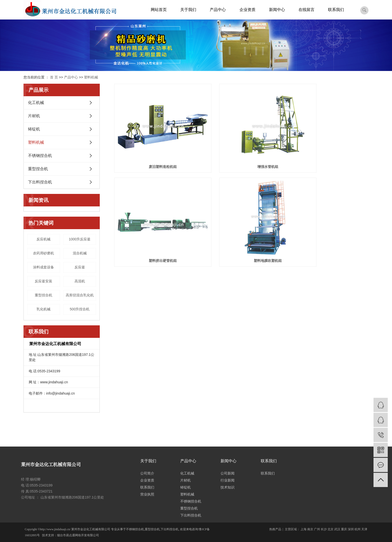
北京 (330, 529)
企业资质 (247, 10)
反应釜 (80, 267)
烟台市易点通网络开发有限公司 (78, 535)
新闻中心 (277, 10)
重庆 (344, 529)
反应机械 (43, 239)
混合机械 (80, 253)
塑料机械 (91, 77)
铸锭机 (34, 129)
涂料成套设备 (43, 267)
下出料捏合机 (40, 182)
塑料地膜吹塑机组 (154, 232)
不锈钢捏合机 (40, 156)
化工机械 (36, 103)
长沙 (324, 529)
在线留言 (306, 10)
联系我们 (336, 10)
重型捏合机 (38, 169)
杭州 (357, 529)
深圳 (351, 529)
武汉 (337, 529)
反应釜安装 (43, 281)
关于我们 (188, 10)
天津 (364, 529)
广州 (317, 529)
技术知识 (227, 487)
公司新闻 (227, 473)
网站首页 (159, 10)
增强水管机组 (241, 152)
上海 (303, 529)
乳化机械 (43, 309)
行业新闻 (227, 480)
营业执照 (147, 494)
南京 (310, 529)
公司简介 (147, 473)
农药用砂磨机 (43, 253)
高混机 (80, 281)
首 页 (54, 77)
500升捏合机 (80, 309)
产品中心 (218, 10)
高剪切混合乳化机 (80, 295)
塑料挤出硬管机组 (329, 152)
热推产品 (275, 529)
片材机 (34, 116)
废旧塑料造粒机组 (154, 152)
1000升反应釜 (80, 239)
